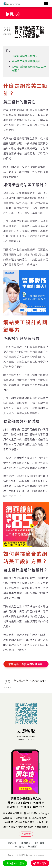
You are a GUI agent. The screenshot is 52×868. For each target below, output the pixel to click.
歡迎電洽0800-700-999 (26, 739)
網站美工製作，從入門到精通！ (30, 680)
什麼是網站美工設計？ (25, 56)
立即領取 (26, 731)
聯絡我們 (33, 846)
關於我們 (12, 843)
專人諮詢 (19, 846)
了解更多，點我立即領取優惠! (26, 664)
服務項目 (26, 843)
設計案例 (40, 843)
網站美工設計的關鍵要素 (26, 61)
